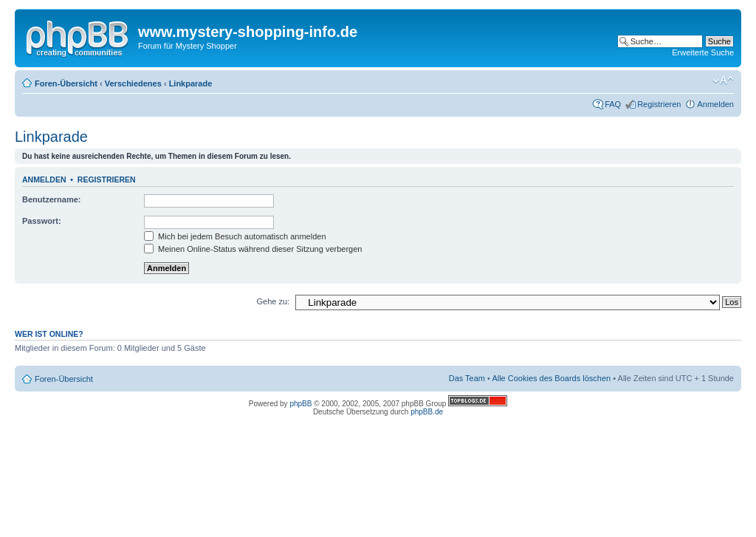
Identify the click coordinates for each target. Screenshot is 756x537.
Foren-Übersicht (66, 83)
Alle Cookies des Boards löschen (551, 378)
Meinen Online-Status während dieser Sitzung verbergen (253, 249)
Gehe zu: (273, 301)
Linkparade (191, 83)
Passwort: (42, 221)
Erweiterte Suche (703, 52)
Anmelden (715, 104)
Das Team (467, 378)
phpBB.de (427, 412)
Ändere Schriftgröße (723, 81)
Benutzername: (51, 199)
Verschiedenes (133, 83)
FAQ (613, 104)
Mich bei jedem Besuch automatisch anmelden (235, 236)
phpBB (300, 404)
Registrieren (659, 104)
